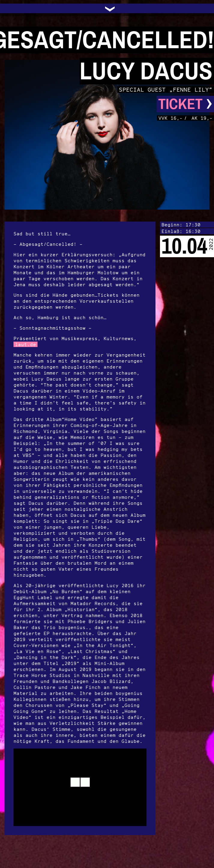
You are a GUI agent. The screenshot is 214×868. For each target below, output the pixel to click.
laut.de (26, 344)
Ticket (185, 104)
